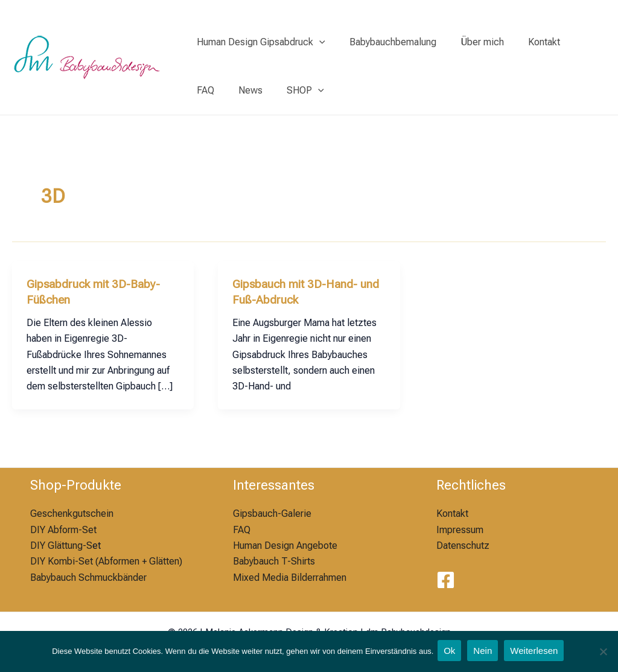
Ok (449, 652)
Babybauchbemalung (386, 42)
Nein (484, 652)
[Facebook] (446, 580)
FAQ (571, 42)
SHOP (256, 91)
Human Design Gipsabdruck (259, 42)
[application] (317, 42)
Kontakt (527, 42)
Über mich (470, 42)
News (206, 90)
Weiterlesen (537, 652)
